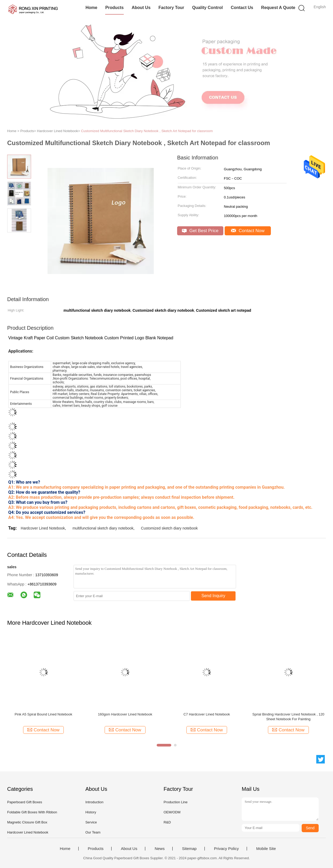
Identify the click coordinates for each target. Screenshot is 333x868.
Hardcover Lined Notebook (43, 528)
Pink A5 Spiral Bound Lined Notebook (43, 714)
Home (91, 8)
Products (114, 8)
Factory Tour (171, 8)
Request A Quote (278, 8)
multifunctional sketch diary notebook (103, 528)
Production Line (176, 802)
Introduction (94, 802)
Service (91, 822)
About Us (141, 8)
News (160, 849)
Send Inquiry (214, 596)
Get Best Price (200, 231)
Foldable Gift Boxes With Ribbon (32, 812)
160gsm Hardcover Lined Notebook (125, 714)
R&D (167, 822)
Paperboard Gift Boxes (25, 802)
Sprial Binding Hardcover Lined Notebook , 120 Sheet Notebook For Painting (288, 717)
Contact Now (248, 231)
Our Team (93, 832)
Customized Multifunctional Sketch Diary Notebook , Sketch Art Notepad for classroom (147, 131)
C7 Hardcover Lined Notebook (207, 714)
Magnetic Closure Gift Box (27, 822)
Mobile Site (266, 849)
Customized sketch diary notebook (169, 528)
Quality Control (207, 8)
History (91, 812)
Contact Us (242, 8)
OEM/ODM (172, 812)
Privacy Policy (226, 849)
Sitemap (189, 849)
